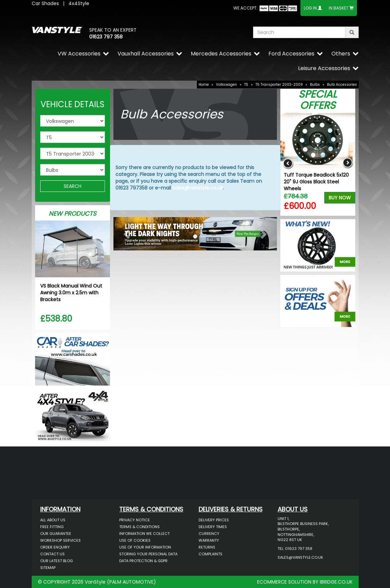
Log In (310, 8)
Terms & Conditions (139, 527)
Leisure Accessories (324, 68)
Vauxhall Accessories (146, 54)
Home (204, 85)
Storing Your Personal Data (148, 554)
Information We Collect (144, 534)
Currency (209, 534)
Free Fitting (52, 527)
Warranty (209, 540)
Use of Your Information (145, 547)
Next (348, 164)
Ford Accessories (291, 54)
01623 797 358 (106, 37)
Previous (288, 164)
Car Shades (45, 3)
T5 (246, 85)
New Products (73, 214)
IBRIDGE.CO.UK (336, 582)
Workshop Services (60, 540)
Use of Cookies (135, 540)
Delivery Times (213, 527)
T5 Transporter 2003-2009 (279, 85)
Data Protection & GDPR (143, 561)
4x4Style (79, 3)
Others (341, 54)
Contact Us (52, 554)
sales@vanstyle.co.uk (198, 188)
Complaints (210, 554)
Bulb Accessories (342, 85)
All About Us (53, 520)
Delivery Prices (214, 520)
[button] (126, 232)
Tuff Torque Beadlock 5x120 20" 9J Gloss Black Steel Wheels (316, 182)
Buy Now (340, 198)
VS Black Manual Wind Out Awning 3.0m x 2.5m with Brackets (71, 293)
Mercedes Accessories (221, 54)
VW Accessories (79, 54)
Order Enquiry (55, 547)
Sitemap (48, 568)
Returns (207, 547)
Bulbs (315, 85)
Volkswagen (227, 85)
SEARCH (73, 186)
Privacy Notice (135, 520)
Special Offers (318, 100)
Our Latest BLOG (57, 561)
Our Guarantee (56, 534)
